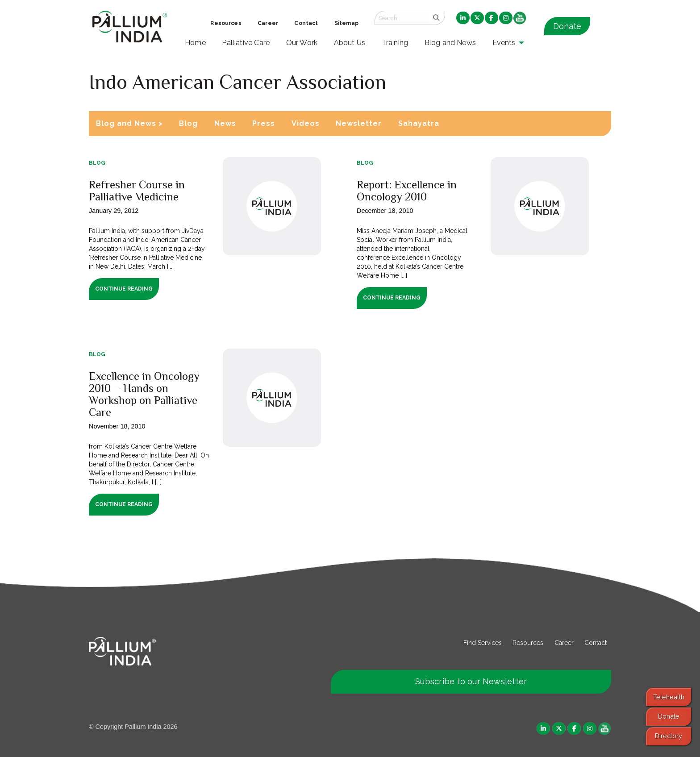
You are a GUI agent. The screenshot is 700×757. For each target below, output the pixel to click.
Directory (669, 736)
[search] (436, 18)
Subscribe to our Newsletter (471, 681)
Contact (596, 643)
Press (264, 123)
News (225, 123)
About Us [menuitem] (350, 43)
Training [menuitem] (395, 43)
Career (564, 643)
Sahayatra (419, 123)
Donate (567, 26)
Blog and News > (129, 123)
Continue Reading (124, 289)
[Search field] (401, 18)
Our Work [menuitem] (302, 43)
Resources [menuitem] (226, 23)
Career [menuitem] (268, 23)
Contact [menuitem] (306, 23)
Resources (528, 643)
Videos (306, 123)
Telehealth (669, 697)
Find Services (483, 643)
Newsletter (359, 123)
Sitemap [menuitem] (346, 23)
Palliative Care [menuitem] (246, 43)
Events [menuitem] (504, 43)
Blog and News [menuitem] (450, 43)
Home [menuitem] (195, 43)
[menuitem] (463, 18)
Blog (188, 123)
